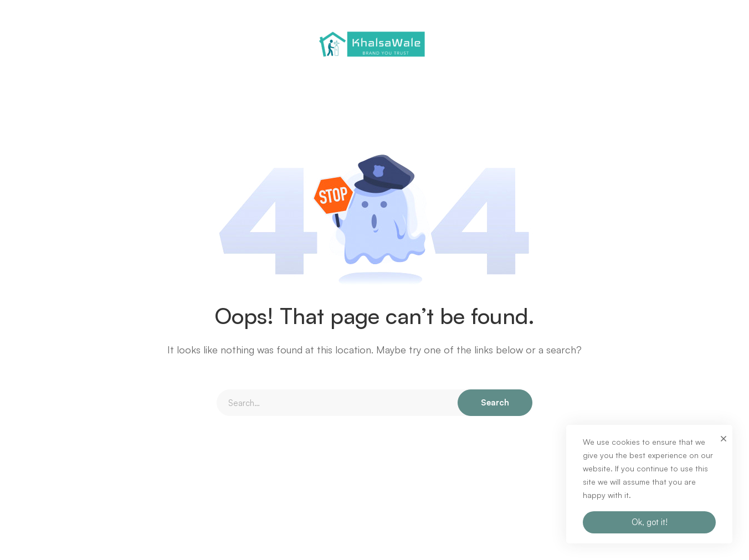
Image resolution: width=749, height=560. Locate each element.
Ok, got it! (650, 522)
